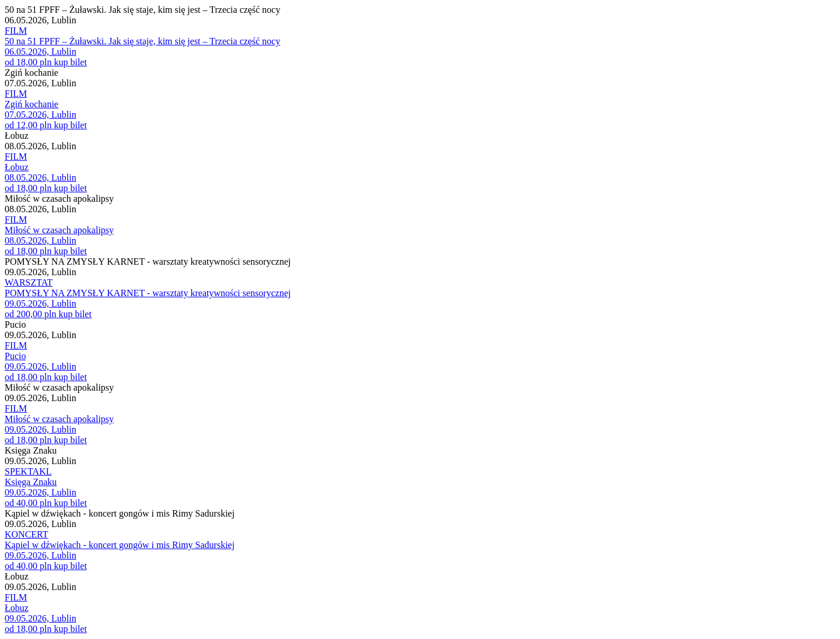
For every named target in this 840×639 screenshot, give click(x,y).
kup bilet (70, 62)
